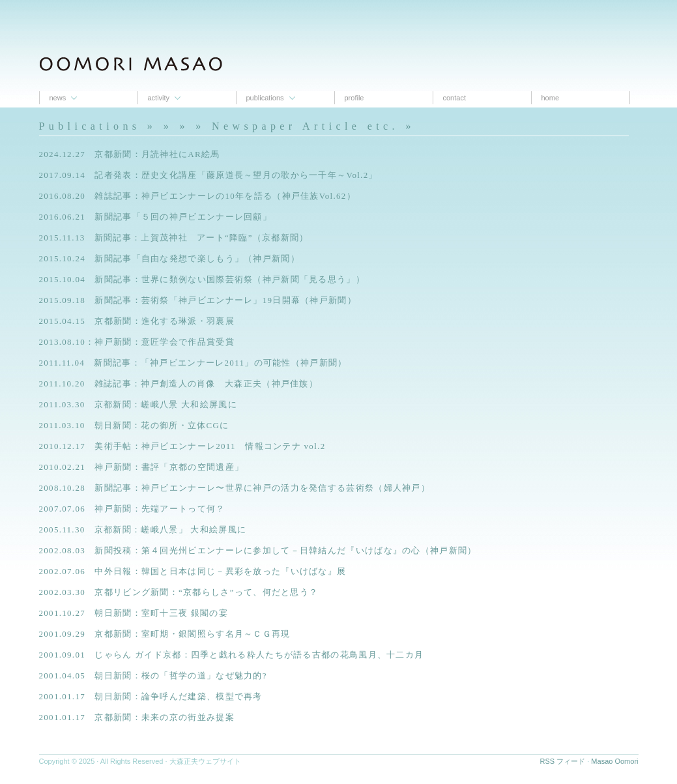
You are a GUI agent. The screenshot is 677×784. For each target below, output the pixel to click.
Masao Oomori (614, 761)
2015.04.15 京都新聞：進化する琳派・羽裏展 (137, 321)
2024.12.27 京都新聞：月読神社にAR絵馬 (130, 154)
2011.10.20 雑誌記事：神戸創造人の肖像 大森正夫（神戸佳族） (179, 384)
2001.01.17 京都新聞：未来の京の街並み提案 (137, 717)
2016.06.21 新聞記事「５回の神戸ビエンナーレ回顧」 (156, 217)
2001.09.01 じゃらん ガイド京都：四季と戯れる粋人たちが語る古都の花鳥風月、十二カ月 (232, 655)
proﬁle (354, 98)
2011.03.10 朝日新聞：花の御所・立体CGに (134, 425)
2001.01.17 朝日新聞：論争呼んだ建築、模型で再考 (151, 696)
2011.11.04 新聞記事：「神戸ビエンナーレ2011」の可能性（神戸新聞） (193, 363)
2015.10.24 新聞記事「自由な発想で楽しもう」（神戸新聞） (174, 258)
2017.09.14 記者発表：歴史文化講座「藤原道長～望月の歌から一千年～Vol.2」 (209, 175)
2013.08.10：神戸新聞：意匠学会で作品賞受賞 (137, 342)
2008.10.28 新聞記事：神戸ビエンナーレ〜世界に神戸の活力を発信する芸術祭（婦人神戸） (235, 488)
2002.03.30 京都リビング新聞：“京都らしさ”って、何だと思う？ (179, 592)
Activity (159, 98)
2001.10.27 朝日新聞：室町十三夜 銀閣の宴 (134, 613)
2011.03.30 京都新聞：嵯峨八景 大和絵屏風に (138, 404)
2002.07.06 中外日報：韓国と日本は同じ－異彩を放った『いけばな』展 (193, 571)
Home (551, 98)
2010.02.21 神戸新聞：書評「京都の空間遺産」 (142, 467)
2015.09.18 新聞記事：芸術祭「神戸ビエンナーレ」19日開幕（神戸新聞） (198, 300)
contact (454, 98)
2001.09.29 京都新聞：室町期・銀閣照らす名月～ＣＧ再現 (165, 634)
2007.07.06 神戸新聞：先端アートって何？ (132, 509)
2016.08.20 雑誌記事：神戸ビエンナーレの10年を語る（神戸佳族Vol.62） (197, 196)
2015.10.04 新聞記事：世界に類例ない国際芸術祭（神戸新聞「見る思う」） (202, 279)
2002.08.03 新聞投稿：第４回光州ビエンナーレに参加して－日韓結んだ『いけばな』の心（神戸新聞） (258, 550)
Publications (265, 98)
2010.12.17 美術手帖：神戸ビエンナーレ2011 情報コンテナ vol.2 (182, 446)
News (58, 98)
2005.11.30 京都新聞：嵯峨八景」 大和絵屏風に (143, 530)
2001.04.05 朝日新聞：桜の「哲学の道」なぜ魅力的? (153, 675)
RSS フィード (563, 761)
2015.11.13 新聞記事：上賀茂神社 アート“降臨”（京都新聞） (174, 238)
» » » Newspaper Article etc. (281, 126)
